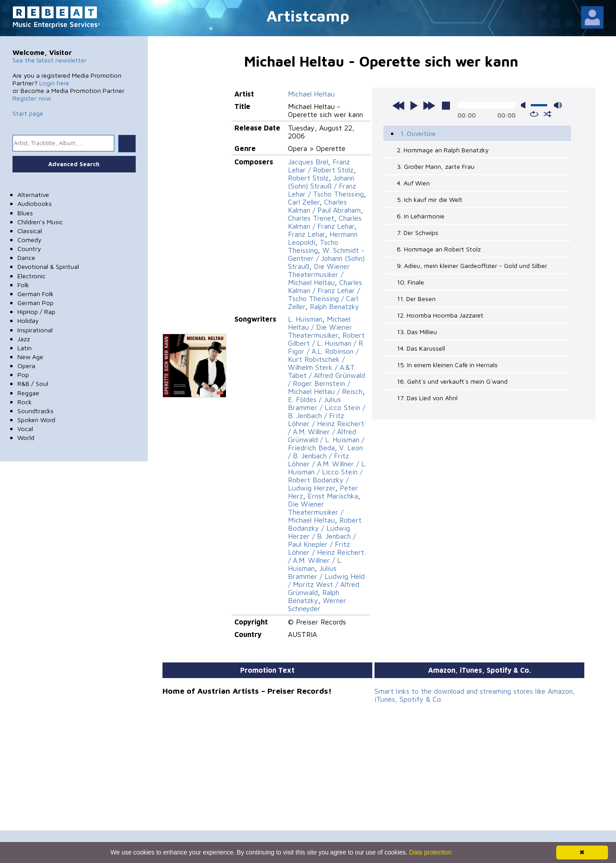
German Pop (35, 303)
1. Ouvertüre (418, 133)
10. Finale (410, 282)
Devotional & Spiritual (48, 266)
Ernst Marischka (333, 496)
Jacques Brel (308, 162)
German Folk (35, 294)
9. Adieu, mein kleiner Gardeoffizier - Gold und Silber (472, 266)
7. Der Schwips (418, 233)
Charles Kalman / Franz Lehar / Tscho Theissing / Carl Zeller (325, 294)
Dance (26, 258)
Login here (54, 83)
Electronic (31, 276)
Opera (26, 366)
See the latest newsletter (50, 60)
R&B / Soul (33, 383)
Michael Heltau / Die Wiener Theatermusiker (320, 327)
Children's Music (40, 222)
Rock (25, 402)
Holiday (28, 320)
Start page (28, 113)
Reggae (28, 393)
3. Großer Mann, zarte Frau (436, 166)
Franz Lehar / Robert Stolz (321, 166)
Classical (30, 231)
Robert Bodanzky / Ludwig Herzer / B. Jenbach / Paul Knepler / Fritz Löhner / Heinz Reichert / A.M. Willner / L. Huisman (326, 544)
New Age (30, 357)
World (26, 438)
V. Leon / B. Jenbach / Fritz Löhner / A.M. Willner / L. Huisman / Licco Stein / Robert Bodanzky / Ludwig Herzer (327, 468)
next (429, 105)
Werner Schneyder (317, 604)
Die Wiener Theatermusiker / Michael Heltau (319, 274)
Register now (32, 98)
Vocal (25, 429)
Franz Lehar (306, 234)
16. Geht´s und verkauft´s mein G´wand (452, 381)
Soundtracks (35, 411)
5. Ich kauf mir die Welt (430, 199)
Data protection (431, 852)
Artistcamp (308, 15)
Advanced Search (74, 164)
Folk (23, 285)
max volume (558, 105)
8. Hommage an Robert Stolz (439, 249)
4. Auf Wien (413, 183)
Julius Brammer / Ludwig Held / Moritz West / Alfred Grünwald (326, 580)
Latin (25, 348)
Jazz (24, 339)
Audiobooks (35, 203)
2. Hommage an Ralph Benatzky (443, 150)
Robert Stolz (308, 178)
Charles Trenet (311, 218)
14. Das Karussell (421, 348)
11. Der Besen (416, 299)
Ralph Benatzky (335, 306)
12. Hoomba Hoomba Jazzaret (440, 315)
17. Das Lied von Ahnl (427, 398)
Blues (25, 213)
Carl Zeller (304, 202)
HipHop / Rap (36, 312)
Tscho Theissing (313, 246)
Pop (23, 375)
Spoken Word (36, 420)
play (414, 105)
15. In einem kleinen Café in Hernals (447, 365)
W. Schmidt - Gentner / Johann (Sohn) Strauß (326, 258)
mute (525, 105)
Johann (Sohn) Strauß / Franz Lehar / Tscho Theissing (326, 186)
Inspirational (35, 330)
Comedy (29, 240)
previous (399, 105)
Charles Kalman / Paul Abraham (324, 206)
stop (446, 105)
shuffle (547, 114)
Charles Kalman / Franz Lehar (325, 222)
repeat (534, 114)
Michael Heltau (311, 94)
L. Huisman (305, 319)
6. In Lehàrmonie (421, 216)
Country (29, 249)
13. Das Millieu (417, 332)
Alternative (33, 195)
